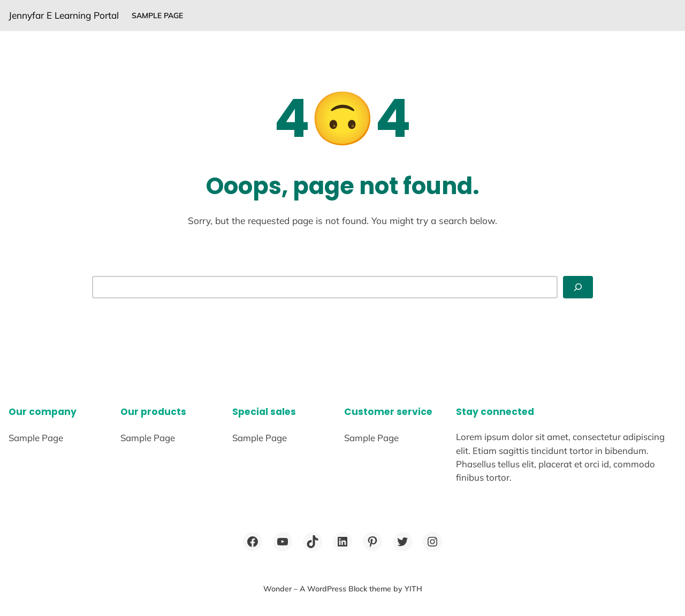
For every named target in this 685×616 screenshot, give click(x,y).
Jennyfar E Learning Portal (64, 15)
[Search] (578, 287)
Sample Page (157, 16)
